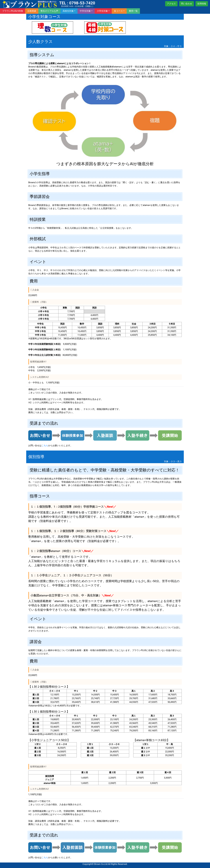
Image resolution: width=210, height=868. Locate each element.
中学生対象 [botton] (85, 11)
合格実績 (32, 11)
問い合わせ (187, 4)
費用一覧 (133, 11)
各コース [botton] (118, 11)
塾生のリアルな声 (49, 11)
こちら (45, 445)
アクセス (171, 4)
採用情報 (202, 4)
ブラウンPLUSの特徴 (13, 11)
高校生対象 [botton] (68, 11)
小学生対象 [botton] (102, 11)
